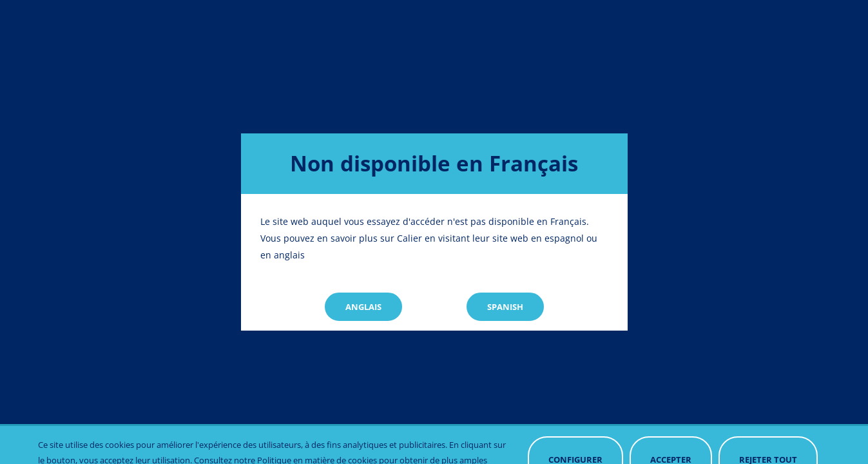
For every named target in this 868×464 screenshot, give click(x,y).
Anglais (363, 307)
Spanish (505, 307)
